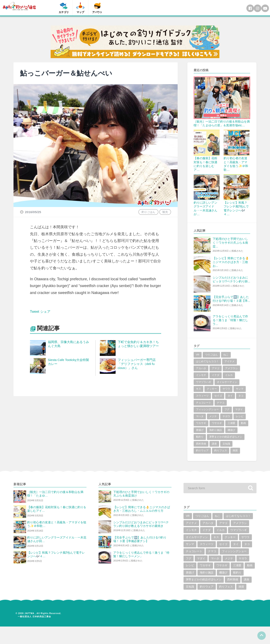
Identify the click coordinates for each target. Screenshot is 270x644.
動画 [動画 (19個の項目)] (243, 423)
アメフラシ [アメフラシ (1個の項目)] (231, 368)
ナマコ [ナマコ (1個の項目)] (221, 403)
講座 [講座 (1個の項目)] (214, 444)
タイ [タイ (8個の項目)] (230, 396)
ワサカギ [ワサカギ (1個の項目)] (217, 423)
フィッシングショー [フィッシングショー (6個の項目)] (207, 409)
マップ (81, 12)
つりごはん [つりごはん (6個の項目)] (211, 355)
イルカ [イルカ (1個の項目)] (229, 375)
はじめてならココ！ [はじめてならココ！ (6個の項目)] (207, 361)
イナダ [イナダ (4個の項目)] (216, 375)
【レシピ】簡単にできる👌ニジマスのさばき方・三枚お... (231, 262)
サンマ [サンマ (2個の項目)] (240, 389)
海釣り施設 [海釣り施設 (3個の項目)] (216, 430)
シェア (47, 311)
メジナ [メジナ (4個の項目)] (213, 416)
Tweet (35, 311)
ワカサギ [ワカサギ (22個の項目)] (201, 423)
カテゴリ (64, 12)
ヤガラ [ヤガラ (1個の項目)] (226, 416)
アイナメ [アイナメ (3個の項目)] (229, 361)
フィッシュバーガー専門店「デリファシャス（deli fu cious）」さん (137, 364)
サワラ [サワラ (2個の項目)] (226, 389)
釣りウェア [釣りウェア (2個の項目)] (202, 450)
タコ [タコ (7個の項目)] (241, 396)
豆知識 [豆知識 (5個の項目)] (226, 444)
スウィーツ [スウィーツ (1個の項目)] (202, 396)
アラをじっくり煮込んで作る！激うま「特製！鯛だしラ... (230, 320)
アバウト (97, 12)
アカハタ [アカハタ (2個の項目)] (201, 368)
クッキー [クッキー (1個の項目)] (212, 389)
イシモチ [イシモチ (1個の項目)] (201, 375)
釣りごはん (148, 212)
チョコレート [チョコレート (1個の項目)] (204, 403)
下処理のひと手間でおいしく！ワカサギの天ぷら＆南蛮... (230, 243)
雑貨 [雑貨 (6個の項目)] (235, 450)
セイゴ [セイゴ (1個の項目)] (218, 396)
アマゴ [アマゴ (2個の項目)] (216, 368)
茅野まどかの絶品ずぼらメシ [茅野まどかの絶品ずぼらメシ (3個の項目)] (226, 437)
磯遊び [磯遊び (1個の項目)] (231, 430)
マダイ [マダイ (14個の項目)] (239, 409)
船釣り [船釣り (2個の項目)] (200, 437)
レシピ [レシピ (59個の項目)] (240, 416)
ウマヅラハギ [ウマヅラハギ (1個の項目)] (204, 382)
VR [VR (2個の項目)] (198, 355)
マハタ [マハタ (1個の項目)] (200, 416)
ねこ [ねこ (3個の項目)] (226, 355)
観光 (165, 212)
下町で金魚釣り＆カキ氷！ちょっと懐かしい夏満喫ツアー (138, 344)
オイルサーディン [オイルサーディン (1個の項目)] (227, 382)
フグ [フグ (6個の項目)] (227, 409)
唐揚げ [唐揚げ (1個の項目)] (200, 430)
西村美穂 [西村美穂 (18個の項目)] (201, 444)
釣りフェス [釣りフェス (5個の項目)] (221, 450)
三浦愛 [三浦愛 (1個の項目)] (231, 423)
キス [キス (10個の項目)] (198, 389)
